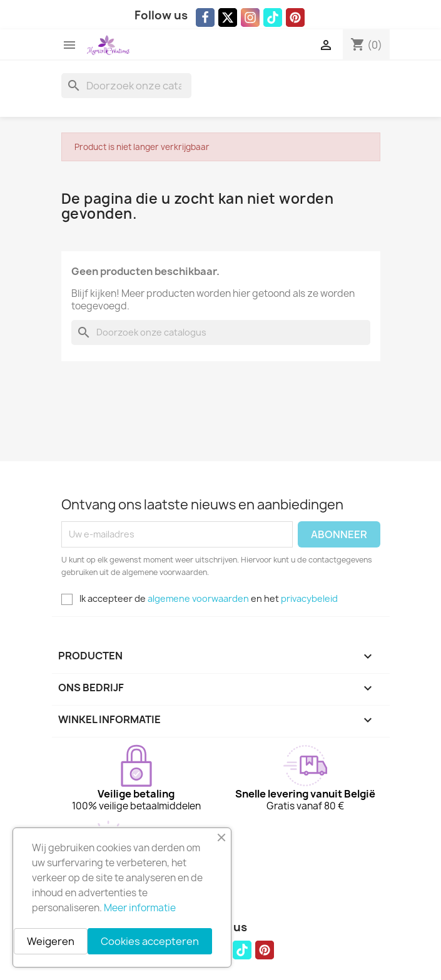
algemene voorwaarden (198, 598)
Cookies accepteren (150, 941)
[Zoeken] (126, 86)
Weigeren (51, 941)
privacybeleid (309, 598)
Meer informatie (140, 908)
